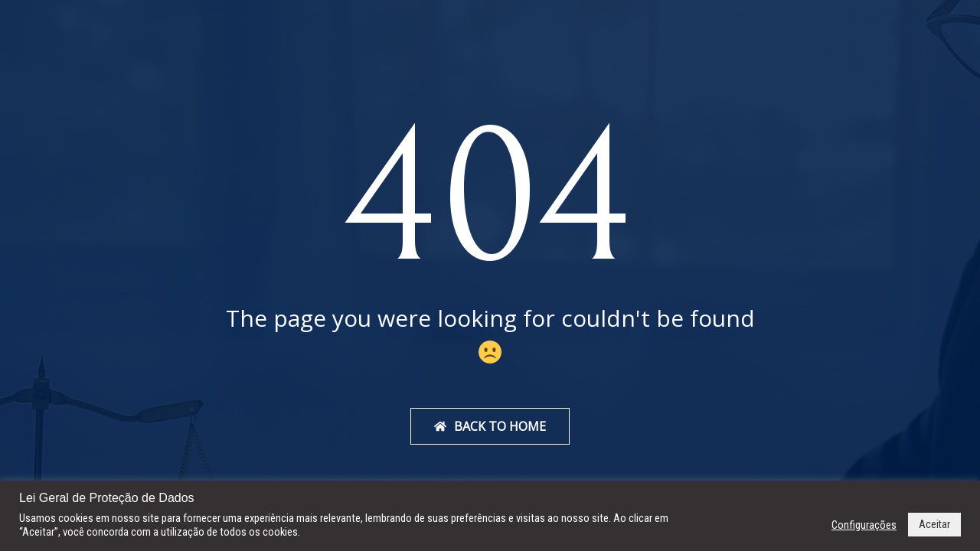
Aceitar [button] (934, 524)
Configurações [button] (864, 525)
